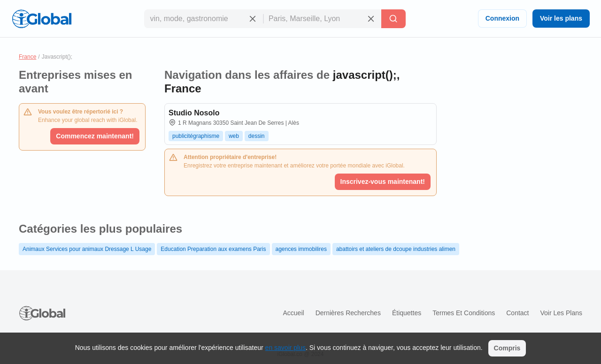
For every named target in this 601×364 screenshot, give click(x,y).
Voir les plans (561, 18)
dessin (257, 136)
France (27, 57)
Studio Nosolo (194, 113)
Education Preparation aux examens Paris (213, 249)
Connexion (502, 18)
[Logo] (42, 19)
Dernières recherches (348, 313)
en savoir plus (285, 348)
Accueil (293, 313)
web (234, 136)
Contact (517, 313)
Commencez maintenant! (95, 136)
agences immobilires (301, 249)
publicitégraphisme (196, 136)
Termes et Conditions (464, 313)
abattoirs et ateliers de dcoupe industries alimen (396, 249)
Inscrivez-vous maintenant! (383, 182)
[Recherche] (393, 19)
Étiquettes (407, 313)
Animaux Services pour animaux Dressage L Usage (87, 249)
